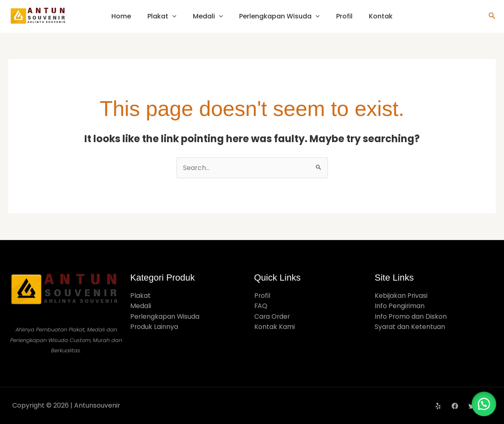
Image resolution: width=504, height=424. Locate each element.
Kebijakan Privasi (401, 296)
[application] (172, 16)
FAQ (261, 306)
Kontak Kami (275, 327)
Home (121, 16)
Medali (208, 16)
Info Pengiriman (400, 306)
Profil (344, 16)
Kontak (381, 16)
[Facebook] (455, 406)
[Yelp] (438, 406)
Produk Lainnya (154, 327)
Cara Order (273, 316)
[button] (492, 16)
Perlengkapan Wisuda (279, 16)
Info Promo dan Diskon (411, 316)
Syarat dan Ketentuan (410, 327)
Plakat (162, 16)
